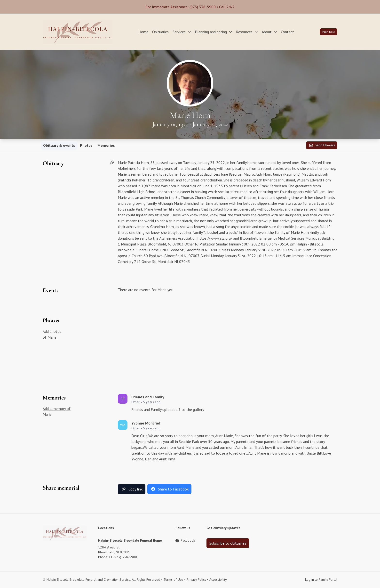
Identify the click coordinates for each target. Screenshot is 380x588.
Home (143, 32)
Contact (287, 32)
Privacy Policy (196, 580)
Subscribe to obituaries (228, 543)
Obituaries (160, 32)
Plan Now (329, 32)
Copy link (132, 489)
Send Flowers (322, 145)
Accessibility (218, 580)
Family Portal (328, 580)
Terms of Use (173, 580)
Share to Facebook (169, 489)
